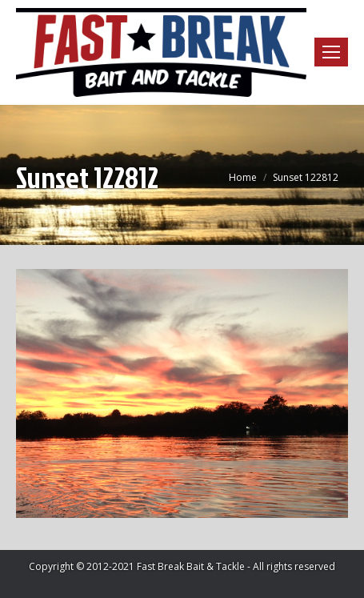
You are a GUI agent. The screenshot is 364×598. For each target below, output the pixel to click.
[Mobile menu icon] (331, 52)
